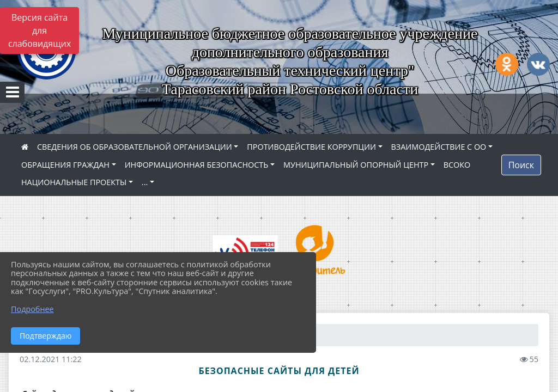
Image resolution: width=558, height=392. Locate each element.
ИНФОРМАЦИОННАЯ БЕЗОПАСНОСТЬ (197, 165)
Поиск (521, 165)
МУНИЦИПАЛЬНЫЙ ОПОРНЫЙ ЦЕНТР (356, 165)
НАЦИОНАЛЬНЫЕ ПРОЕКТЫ (74, 182)
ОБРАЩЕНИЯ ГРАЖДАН (65, 165)
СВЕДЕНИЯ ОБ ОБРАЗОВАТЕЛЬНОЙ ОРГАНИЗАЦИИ (135, 147)
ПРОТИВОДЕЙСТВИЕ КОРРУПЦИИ (311, 147)
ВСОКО (457, 165)
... (145, 182)
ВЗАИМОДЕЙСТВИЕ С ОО (439, 147)
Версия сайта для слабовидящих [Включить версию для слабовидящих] (40, 30)
